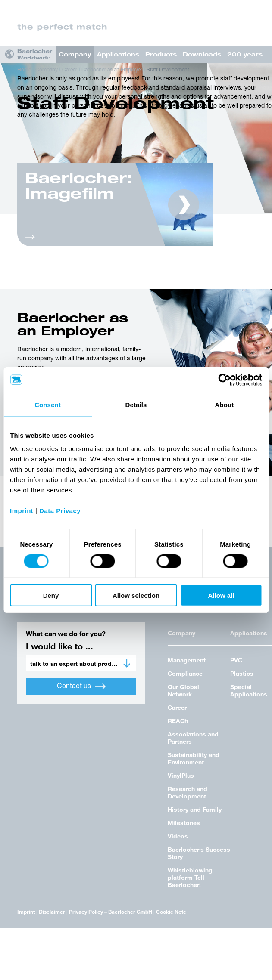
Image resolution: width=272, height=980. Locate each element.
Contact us (81, 686)
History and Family (195, 809)
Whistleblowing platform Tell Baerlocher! (190, 877)
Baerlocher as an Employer (112, 70)
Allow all (221, 595)
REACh (178, 721)
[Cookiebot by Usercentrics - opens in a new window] (224, 380)
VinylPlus (181, 775)
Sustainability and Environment (194, 758)
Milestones (184, 823)
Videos (178, 836)
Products (161, 54)
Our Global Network (183, 690)
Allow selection (136, 595)
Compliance (185, 673)
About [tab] (225, 404)
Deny (51, 595)
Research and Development (188, 792)
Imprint (26, 912)
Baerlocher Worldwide (35, 54)
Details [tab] (136, 404)
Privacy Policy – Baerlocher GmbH (111, 912)
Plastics (242, 673)
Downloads (202, 54)
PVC (236, 660)
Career (70, 70)
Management (187, 660)
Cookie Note (171, 912)
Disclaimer (52, 912)
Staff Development (168, 70)
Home (24, 70)
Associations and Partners (193, 738)
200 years (245, 54)
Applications (118, 54)
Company (75, 54)
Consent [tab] (48, 404)
